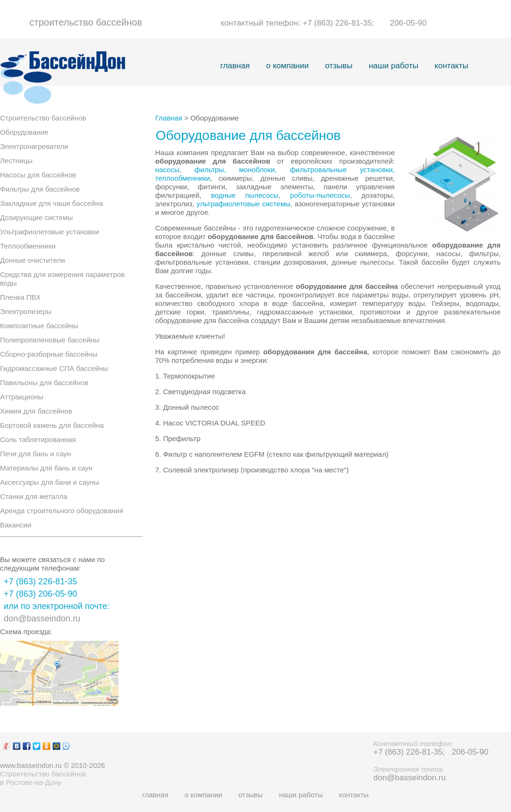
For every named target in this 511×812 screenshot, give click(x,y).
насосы (167, 170)
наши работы (393, 66)
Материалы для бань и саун (46, 468)
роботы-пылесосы (320, 195)
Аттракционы (22, 397)
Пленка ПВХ (20, 297)
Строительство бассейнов (43, 118)
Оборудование (24, 132)
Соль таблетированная (38, 439)
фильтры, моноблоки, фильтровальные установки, (295, 170)
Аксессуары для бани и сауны (50, 482)
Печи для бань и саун (36, 454)
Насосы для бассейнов (38, 175)
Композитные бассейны (39, 326)
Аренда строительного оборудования (62, 511)
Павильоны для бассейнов (44, 383)
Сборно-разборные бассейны (49, 354)
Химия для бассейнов (36, 411)
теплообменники (183, 178)
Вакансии (16, 525)
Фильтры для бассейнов (40, 189)
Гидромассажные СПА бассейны (54, 368)
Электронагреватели (34, 146)
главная (235, 66)
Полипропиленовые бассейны (50, 340)
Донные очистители (33, 260)
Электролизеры (26, 311)
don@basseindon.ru (42, 618)
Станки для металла (34, 496)
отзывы (339, 66)
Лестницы (16, 161)
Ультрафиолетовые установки (50, 232)
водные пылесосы (245, 195)
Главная (169, 118)
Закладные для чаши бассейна (51, 203)
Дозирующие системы (36, 217)
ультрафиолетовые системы (243, 204)
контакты (451, 66)
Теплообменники (28, 246)
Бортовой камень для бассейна (52, 425)
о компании (288, 66)
